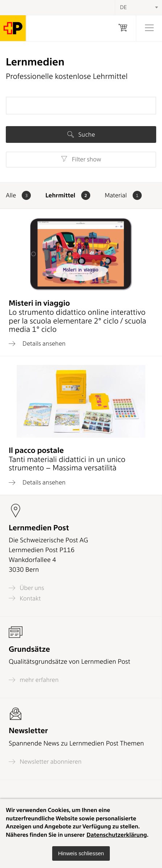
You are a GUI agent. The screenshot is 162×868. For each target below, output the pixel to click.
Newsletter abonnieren (45, 762)
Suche (81, 134)
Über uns (26, 588)
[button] (81, 853)
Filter (81, 159)
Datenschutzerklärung (117, 835)
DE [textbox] (123, 7)
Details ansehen (37, 343)
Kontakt (25, 598)
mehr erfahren (34, 680)
